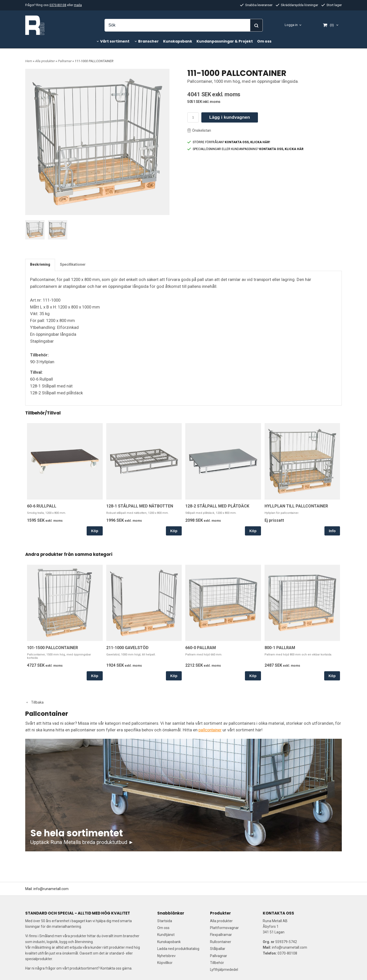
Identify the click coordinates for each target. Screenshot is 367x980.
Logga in (291, 25)
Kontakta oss (111, 968)
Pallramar (65, 61)
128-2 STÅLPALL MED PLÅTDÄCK (217, 506)
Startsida (165, 921)
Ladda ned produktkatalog (178, 949)
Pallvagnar (219, 956)
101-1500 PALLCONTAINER (53, 648)
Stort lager (332, 5)
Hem (29, 61)
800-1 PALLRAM (280, 648)
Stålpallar (218, 949)
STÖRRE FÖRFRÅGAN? (229, 142)
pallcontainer (211, 730)
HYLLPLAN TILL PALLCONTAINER (296, 506)
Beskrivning (40, 264)
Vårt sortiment (115, 41)
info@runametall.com (51, 889)
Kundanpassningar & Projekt (225, 41)
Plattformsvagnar (224, 928)
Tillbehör (217, 963)
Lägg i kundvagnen (230, 117)
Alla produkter (45, 61)
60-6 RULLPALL (42, 506)
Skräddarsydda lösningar (297, 5)
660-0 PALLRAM (201, 648)
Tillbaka (34, 702)
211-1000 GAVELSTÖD (127, 648)
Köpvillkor (165, 963)
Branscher (148, 41)
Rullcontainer (221, 942)
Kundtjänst (166, 935)
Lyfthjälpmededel (224, 970)
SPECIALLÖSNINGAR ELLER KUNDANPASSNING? (245, 149)
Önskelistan (199, 130)
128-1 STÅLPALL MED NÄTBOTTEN (140, 506)
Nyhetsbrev (166, 956)
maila (78, 5)
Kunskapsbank (178, 41)
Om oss (264, 41)
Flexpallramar (221, 935)
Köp (95, 531)
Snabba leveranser (256, 5)
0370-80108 (58, 5)
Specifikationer (73, 264)
